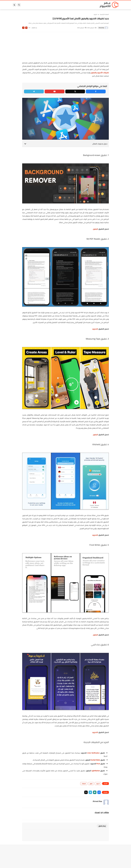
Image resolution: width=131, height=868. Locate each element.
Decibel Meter (95, 760)
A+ (26, 28)
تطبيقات (84, 784)
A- (23, 28)
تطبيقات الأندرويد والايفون (100, 73)
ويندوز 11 (78, 5)
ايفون (40, 5)
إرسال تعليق (102, 826)
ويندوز (84, 5)
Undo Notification (93, 753)
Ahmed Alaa (101, 28)
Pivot (98, 764)
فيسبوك (70, 5)
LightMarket (96, 771)
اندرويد (46, 5)
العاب (51, 5)
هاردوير (27, 5)
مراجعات (34, 5)
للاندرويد (95, 329)
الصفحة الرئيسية (104, 14)
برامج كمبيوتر (92, 5)
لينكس (57, 5)
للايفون (95, 229)
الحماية (64, 5)
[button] (99, 792)
